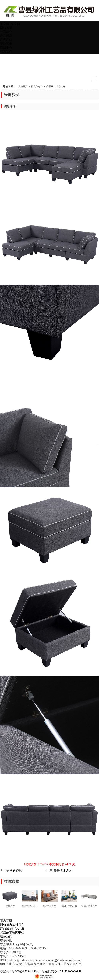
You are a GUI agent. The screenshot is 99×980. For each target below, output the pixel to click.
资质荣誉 (6, 44)
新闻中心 (6, 48)
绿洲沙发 (62, 86)
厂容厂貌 (6, 40)
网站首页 (6, 28)
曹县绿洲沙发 (62, 870)
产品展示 (6, 36)
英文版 (5, 24)
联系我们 (6, 52)
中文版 (16, 24)
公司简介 (6, 32)
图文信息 (36, 86)
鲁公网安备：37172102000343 (62, 971)
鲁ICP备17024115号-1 (26, 971)
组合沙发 (16, 870)
